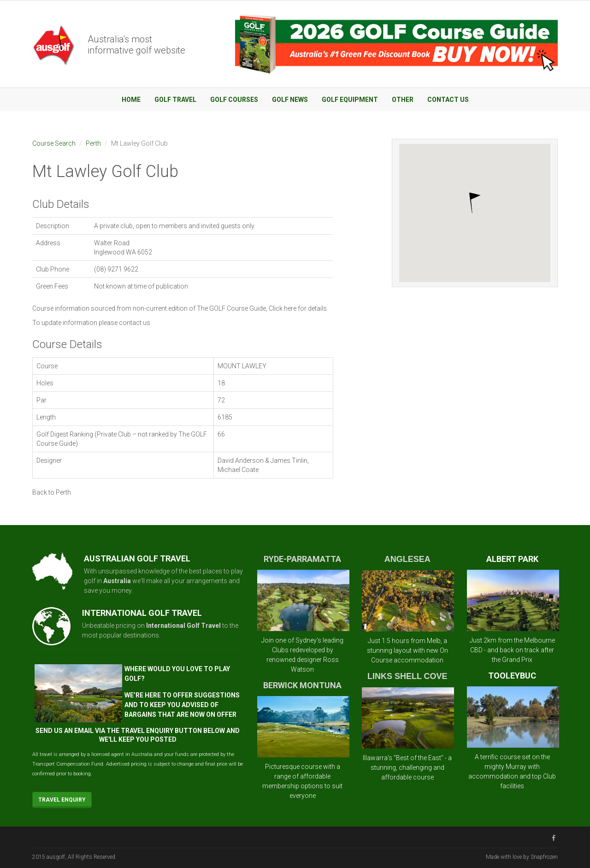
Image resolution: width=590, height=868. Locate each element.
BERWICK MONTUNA (302, 685)
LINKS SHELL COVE (407, 676)
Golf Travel (175, 100)
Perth (93, 143)
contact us (135, 323)
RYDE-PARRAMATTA (302, 559)
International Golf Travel (183, 626)
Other (403, 100)
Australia (117, 581)
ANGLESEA (407, 559)
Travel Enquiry (62, 800)
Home (131, 100)
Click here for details (298, 308)
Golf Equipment (350, 100)
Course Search (54, 143)
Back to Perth (52, 492)
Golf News (290, 100)
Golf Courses (234, 100)
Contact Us (448, 100)
